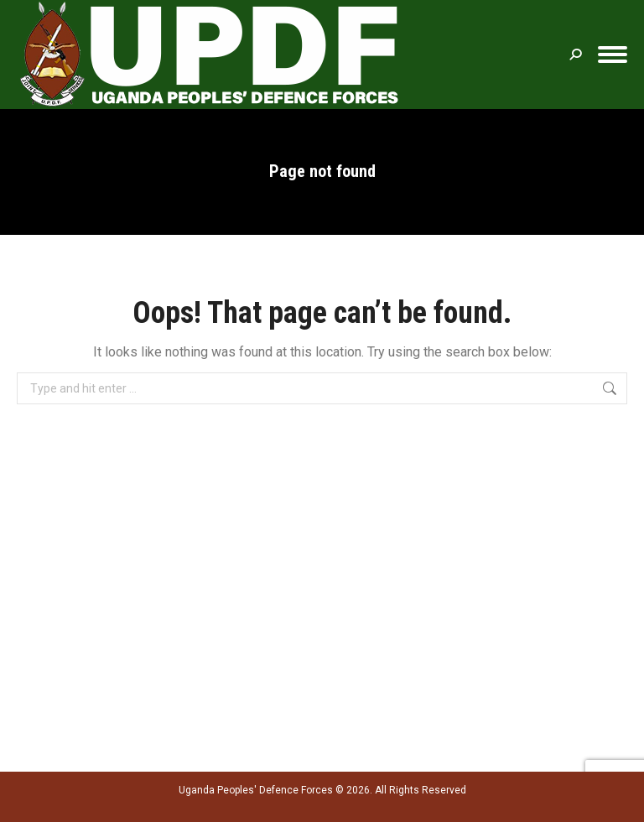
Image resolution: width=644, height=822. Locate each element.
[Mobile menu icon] (613, 55)
